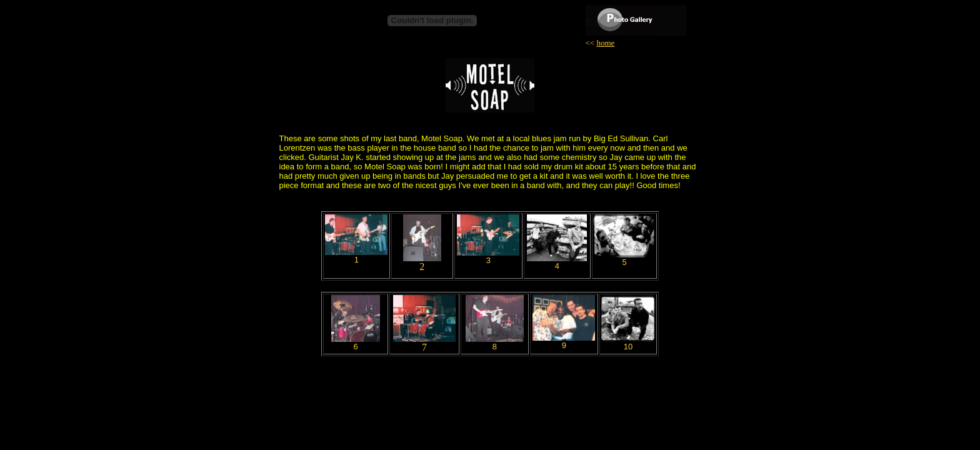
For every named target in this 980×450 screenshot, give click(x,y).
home (605, 43)
